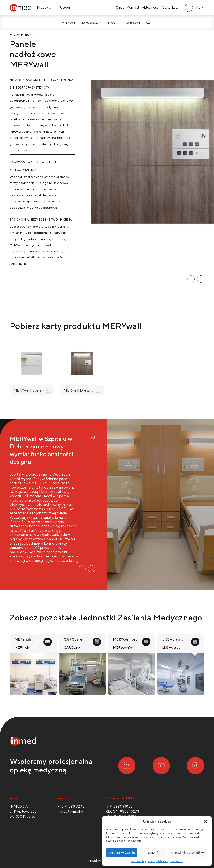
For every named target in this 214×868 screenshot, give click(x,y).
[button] (206, 821)
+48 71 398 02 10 (71, 806)
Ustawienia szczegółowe (188, 853)
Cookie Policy (138, 861)
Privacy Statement (158, 861)
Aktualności (150, 8)
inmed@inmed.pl (71, 811)
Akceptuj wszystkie (122, 853)
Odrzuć (153, 853)
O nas (120, 8)
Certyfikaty (170, 8)
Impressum (177, 861)
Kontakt (133, 8)
